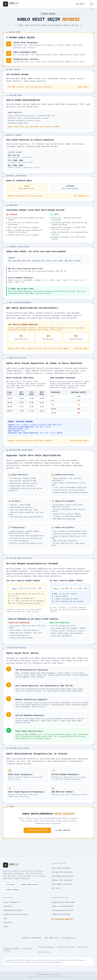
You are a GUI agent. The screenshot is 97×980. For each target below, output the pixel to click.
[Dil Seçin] (81, 4)
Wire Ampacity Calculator (62, 876)
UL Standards (68, 938)
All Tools (56, 888)
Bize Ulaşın (83, 947)
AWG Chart (8, 906)
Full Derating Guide (80, 441)
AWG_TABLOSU (63, 830)
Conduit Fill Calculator (62, 880)
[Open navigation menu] (92, 4)
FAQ (5, 919)
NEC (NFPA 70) (52, 938)
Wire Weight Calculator (62, 884)
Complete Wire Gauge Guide (63, 902)
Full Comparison (81, 196)
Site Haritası (44, 952)
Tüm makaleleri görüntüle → (63, 919)
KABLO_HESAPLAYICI (37, 830)
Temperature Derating (61, 914)
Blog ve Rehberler (11, 902)
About (6, 927)
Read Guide (84, 87)
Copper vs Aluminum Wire (62, 906)
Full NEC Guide (82, 349)
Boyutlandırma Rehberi (13, 910)
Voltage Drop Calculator (62, 872)
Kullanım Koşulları (46, 947)
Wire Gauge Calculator (61, 868)
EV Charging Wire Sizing (62, 910)
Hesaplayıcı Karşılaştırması (16, 914)
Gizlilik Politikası (66, 947)
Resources (8, 923)
